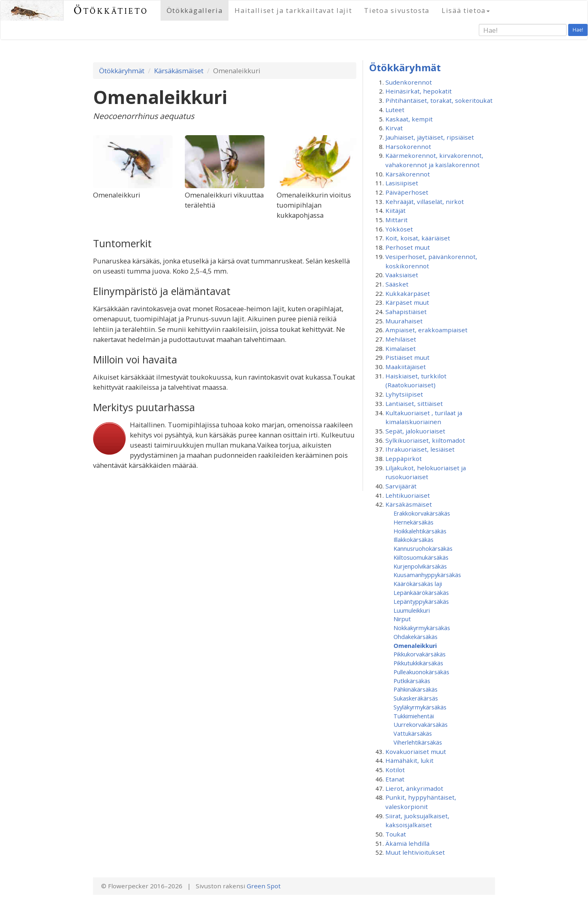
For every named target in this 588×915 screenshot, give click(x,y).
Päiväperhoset (407, 192)
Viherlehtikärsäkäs (418, 742)
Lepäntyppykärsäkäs (421, 601)
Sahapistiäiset (406, 312)
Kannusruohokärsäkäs (423, 548)
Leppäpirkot (404, 459)
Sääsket (397, 284)
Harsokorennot (408, 146)
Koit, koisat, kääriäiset (418, 238)
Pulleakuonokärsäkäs (421, 672)
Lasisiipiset (402, 183)
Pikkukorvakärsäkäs (420, 654)
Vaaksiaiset (402, 275)
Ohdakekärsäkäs (416, 637)
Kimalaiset (401, 348)
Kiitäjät (396, 210)
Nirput (402, 619)
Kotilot (395, 770)
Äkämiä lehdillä (407, 843)
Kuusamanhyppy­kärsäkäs (427, 575)
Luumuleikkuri (412, 610)
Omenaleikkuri (415, 645)
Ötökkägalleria (195, 10)
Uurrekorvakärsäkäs (421, 724)
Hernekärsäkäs (414, 522)
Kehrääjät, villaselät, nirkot (425, 202)
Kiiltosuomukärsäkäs (421, 557)
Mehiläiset (401, 339)
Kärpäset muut (407, 302)
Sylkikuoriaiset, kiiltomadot (425, 440)
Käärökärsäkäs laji (418, 584)
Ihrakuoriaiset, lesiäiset (420, 449)
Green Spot (264, 886)
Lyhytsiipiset (404, 394)
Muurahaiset (404, 321)
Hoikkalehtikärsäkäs (420, 531)
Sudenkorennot (409, 82)
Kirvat (394, 128)
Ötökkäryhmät (122, 71)
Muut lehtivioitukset (415, 852)
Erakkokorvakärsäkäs (422, 513)
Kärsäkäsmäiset (179, 71)
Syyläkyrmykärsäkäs (420, 707)
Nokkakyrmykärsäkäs (422, 628)
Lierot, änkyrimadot (414, 788)
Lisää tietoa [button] (466, 10)
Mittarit (397, 220)
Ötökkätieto (111, 10)
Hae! (578, 30)
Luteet (395, 110)
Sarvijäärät (401, 486)
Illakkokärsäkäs (414, 539)
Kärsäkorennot (408, 174)
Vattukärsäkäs (413, 733)
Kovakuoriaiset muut (416, 752)
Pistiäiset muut (407, 357)
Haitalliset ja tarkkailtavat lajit (293, 10)
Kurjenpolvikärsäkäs (420, 566)
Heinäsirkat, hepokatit (419, 91)
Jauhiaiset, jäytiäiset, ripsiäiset (430, 137)
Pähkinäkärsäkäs (416, 689)
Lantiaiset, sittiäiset (414, 403)
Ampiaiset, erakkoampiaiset (426, 330)
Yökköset (399, 229)
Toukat (396, 834)
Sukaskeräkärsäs (416, 698)
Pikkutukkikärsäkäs (418, 663)
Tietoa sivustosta (397, 10)
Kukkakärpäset (408, 293)
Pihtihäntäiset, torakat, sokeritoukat (439, 100)
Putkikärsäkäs (412, 681)
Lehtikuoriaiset (408, 495)
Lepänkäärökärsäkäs (421, 592)
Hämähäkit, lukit (409, 760)
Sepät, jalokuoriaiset (415, 431)
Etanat (395, 779)
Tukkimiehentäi (414, 716)
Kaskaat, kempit (409, 119)
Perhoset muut (408, 247)
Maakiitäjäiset (406, 367)
